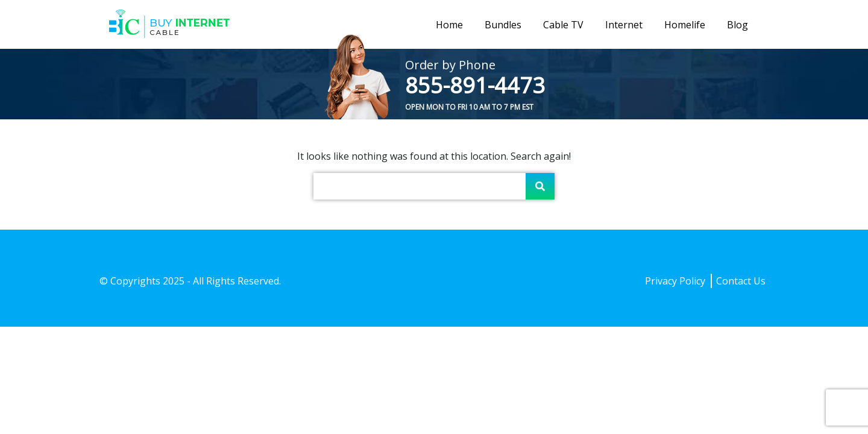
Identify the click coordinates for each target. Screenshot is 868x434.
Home (449, 25)
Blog (737, 25)
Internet (624, 25)
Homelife (685, 25)
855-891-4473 (475, 85)
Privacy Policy (675, 281)
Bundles (503, 25)
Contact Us (741, 281)
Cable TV (563, 25)
